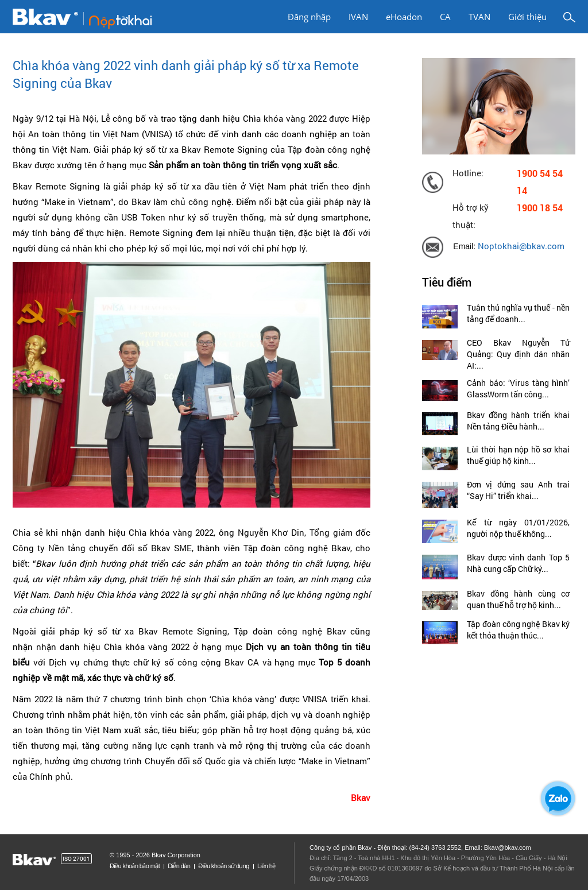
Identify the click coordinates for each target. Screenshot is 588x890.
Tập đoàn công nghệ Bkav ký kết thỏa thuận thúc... (518, 630)
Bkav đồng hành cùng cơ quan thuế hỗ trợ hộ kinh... (518, 599)
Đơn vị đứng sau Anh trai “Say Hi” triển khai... (518, 490)
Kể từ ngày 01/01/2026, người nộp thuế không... (518, 528)
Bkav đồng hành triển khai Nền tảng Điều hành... (518, 421)
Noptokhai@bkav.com (521, 246)
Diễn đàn (179, 866)
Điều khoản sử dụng (224, 866)
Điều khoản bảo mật (135, 866)
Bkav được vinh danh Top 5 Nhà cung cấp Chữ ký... (518, 563)
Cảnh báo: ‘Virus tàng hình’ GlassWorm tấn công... (518, 388)
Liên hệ (266, 866)
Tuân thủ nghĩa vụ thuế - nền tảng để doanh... (518, 313)
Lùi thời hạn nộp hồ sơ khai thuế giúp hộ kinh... (518, 455)
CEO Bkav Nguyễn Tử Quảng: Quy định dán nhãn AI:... (518, 354)
